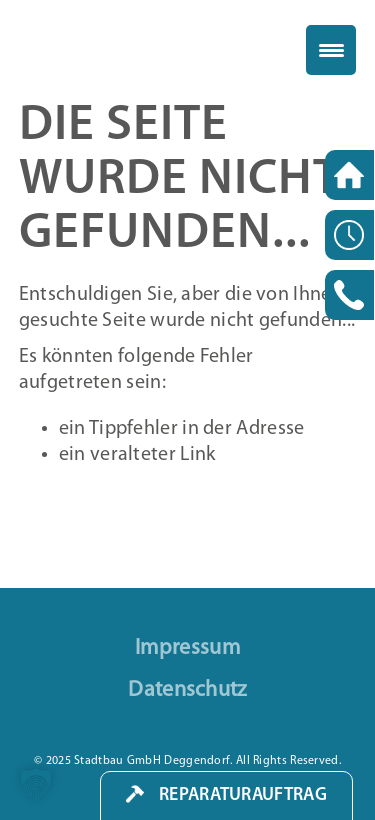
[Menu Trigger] (331, 50)
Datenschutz (187, 691)
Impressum (187, 649)
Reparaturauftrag (243, 795)
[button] (36, 784)
